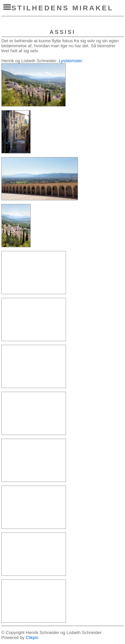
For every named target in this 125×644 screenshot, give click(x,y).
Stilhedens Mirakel (62, 8)
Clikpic (32, 638)
